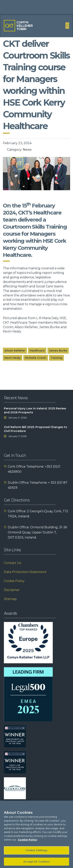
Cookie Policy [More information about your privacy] (27, 843)
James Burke (58, 357)
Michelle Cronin (36, 364)
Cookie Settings (37, 853)
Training (56, 364)
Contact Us (12, 570)
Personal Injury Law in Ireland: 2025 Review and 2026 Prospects (35, 417)
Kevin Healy (13, 364)
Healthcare (37, 357)
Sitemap (10, 606)
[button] (67, 26)
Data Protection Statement (25, 579)
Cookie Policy (14, 588)
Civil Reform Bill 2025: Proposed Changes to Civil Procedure (36, 436)
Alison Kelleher (15, 357)
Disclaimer (12, 597)
